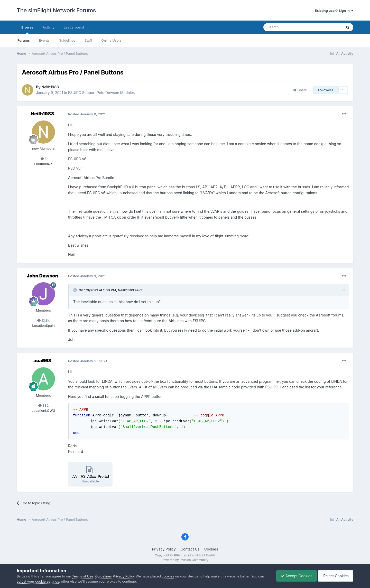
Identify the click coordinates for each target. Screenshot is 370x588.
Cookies (211, 549)
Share (300, 90)
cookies (168, 576)
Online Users (111, 40)
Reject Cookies (335, 576)
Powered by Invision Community (185, 560)
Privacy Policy (164, 549)
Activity (49, 27)
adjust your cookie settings (38, 581)
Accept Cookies (294, 576)
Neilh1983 (50, 87)
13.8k (43, 320)
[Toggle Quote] (76, 290)
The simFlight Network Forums (56, 10)
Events (44, 40)
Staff (88, 40)
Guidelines (67, 40)
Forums (24, 40)
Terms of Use (83, 576)
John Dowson (42, 276)
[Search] (290, 27)
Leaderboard (74, 27)
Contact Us (190, 549)
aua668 (42, 361)
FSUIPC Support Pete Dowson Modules (101, 93)
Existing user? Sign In (334, 11)
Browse (27, 30)
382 (44, 405)
